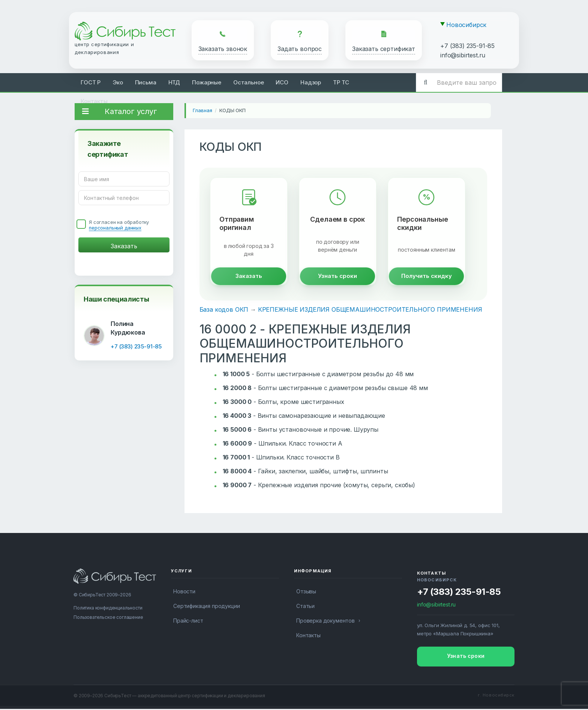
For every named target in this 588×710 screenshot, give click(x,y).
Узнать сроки (337, 277)
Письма (146, 82)
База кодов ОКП (224, 311)
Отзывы (306, 592)
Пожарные (207, 82)
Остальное (249, 82)
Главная (202, 110)
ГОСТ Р (91, 82)
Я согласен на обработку (119, 225)
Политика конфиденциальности (108, 609)
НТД (174, 82)
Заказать (249, 277)
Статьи (305, 607)
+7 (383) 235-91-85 (467, 46)
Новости (184, 592)
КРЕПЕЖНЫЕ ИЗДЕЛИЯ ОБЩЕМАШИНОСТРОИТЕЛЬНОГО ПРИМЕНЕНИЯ (370, 311)
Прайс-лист (188, 622)
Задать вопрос (300, 49)
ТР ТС (341, 82)
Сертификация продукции (206, 607)
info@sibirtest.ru (463, 55)
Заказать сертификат (384, 49)
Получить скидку (427, 277)
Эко (118, 82)
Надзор (311, 82)
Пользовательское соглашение (108, 618)
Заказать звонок (223, 49)
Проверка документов (325, 622)
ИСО (282, 82)
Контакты (94, 101)
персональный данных (115, 228)
